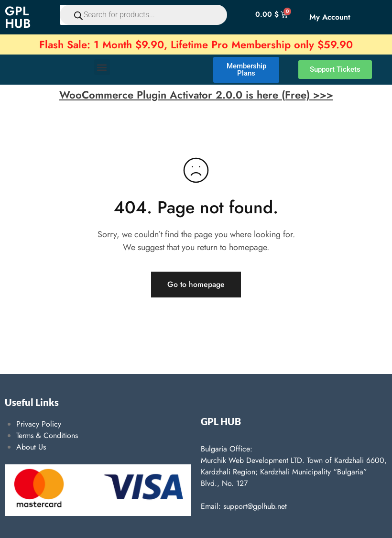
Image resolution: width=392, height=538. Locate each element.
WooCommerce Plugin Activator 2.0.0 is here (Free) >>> (196, 95)
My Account (330, 17)
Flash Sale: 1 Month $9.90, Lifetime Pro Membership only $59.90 (196, 44)
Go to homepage (196, 284)
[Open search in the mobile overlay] (136, 15)
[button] (102, 67)
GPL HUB (18, 17)
